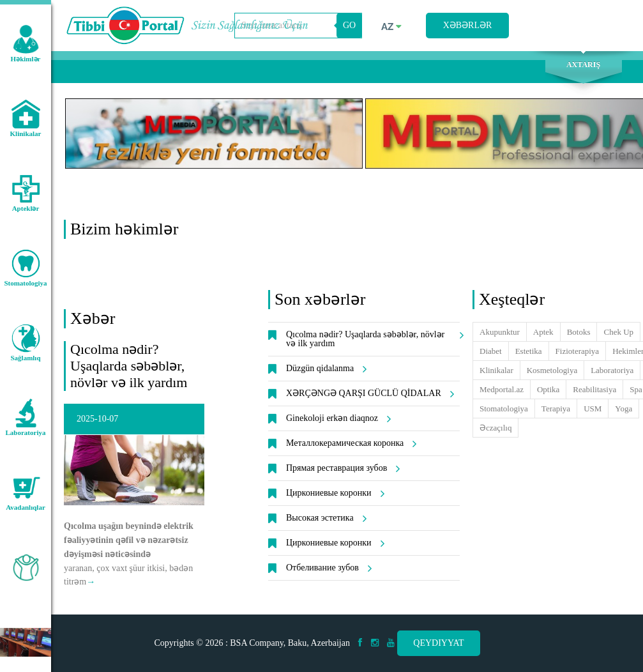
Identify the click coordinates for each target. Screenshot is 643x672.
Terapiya (556, 409)
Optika (548, 389)
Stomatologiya (504, 409)
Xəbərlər (468, 25)
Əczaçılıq (495, 428)
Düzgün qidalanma (324, 369)
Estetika (529, 351)
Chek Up (618, 332)
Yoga (624, 409)
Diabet (491, 351)
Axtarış (583, 65)
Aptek (543, 332)
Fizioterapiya (578, 351)
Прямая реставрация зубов (341, 468)
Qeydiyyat (438, 643)
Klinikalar (496, 370)
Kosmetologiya (552, 370)
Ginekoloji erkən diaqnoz (337, 418)
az (391, 27)
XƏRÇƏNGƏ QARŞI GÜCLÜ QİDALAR (368, 393)
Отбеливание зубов (327, 568)
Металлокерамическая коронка (349, 443)
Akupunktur (500, 332)
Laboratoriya (612, 370)
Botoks (579, 332)
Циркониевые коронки (333, 493)
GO (349, 25)
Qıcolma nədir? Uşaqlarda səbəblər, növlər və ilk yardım (129, 366)
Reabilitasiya (594, 389)
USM (593, 409)
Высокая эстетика (324, 518)
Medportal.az (502, 389)
